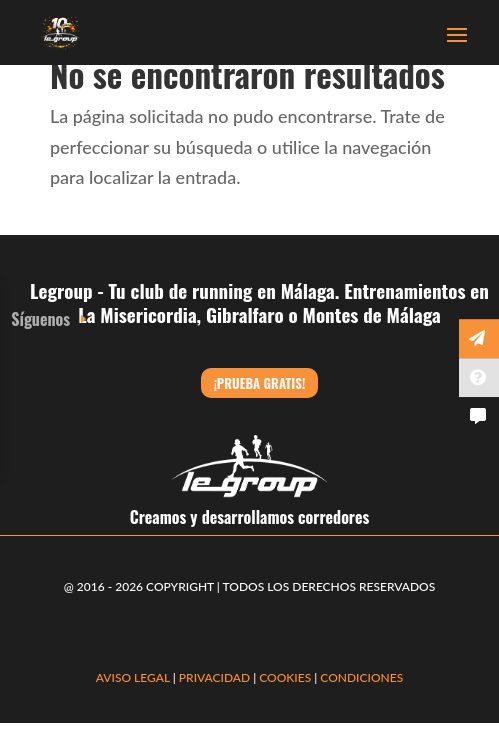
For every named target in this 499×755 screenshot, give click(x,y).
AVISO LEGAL (133, 677)
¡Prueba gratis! (259, 383)
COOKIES (285, 677)
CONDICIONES (361, 677)
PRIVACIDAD (216, 677)
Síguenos (40, 319)
